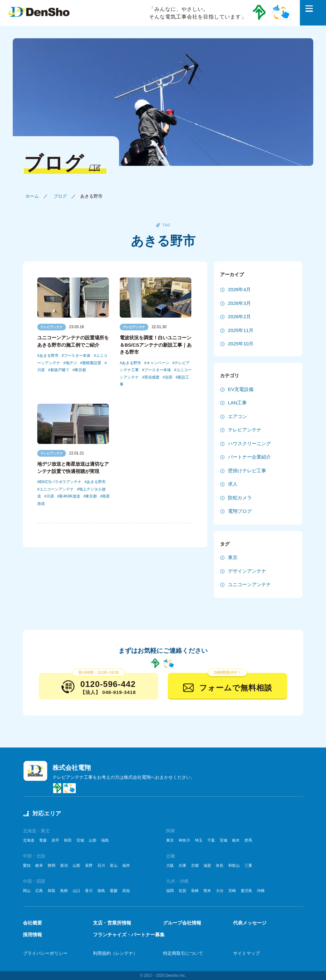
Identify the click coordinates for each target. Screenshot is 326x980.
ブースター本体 (77, 356)
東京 (233, 557)
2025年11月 (241, 330)
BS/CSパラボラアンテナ (60, 482)
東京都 (80, 370)
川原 (50, 496)
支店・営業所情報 (112, 923)
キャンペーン (158, 363)
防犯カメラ (240, 498)
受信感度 (152, 377)
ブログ (60, 196)
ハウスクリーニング (249, 443)
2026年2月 (239, 317)
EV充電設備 (241, 389)
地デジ (71, 363)
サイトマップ (246, 953)
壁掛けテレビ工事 (247, 471)
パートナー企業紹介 (249, 457)
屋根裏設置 (92, 363)
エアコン (237, 416)
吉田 (169, 377)
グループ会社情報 (182, 923)
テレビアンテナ (52, 327)
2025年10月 (241, 344)
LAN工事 (237, 403)
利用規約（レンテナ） (115, 953)
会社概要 (32, 923)
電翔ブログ (240, 511)
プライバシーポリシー (45, 953)
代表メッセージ (250, 923)
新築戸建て (60, 370)
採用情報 (32, 935)
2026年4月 (239, 289)
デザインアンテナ (247, 571)
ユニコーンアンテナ (57, 489)
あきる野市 (49, 356)
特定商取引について (183, 953)
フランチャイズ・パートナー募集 (129, 935)
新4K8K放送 (70, 496)
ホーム (32, 196)
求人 (233, 484)
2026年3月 (239, 303)
